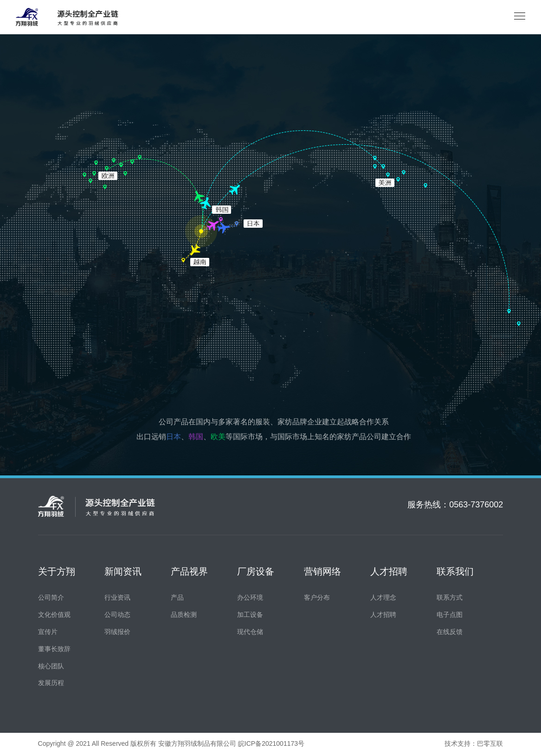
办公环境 (250, 598)
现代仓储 (250, 632)
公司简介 (51, 598)
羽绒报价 (117, 632)
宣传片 (48, 632)
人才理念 (383, 598)
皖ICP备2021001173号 (271, 744)
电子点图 (450, 615)
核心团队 (51, 667)
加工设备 (250, 615)
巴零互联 (490, 744)
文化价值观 (54, 615)
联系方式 (450, 598)
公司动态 (117, 615)
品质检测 (184, 615)
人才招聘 (383, 615)
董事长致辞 (54, 650)
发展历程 (51, 683)
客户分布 (317, 598)
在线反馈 (450, 632)
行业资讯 (117, 598)
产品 (177, 598)
